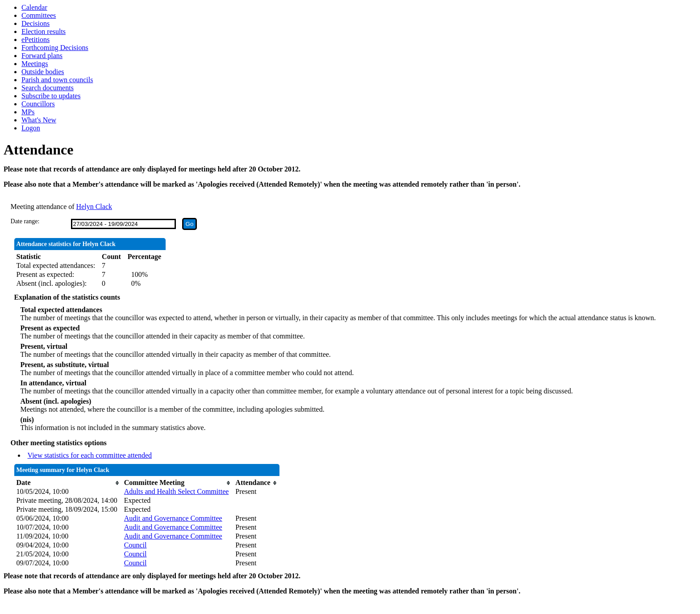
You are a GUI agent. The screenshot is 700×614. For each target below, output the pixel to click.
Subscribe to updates (51, 96)
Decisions (35, 23)
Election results (44, 31)
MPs (28, 112)
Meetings (35, 64)
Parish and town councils (57, 80)
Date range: (25, 221)
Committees (39, 15)
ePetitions (35, 40)
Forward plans (42, 56)
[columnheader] (68, 483)
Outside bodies (43, 72)
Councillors (38, 104)
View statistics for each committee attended (90, 455)
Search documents (48, 88)
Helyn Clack (94, 207)
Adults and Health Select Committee (177, 491)
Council (135, 545)
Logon (31, 128)
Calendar (34, 7)
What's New (39, 120)
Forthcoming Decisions (55, 48)
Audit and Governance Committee (173, 518)
